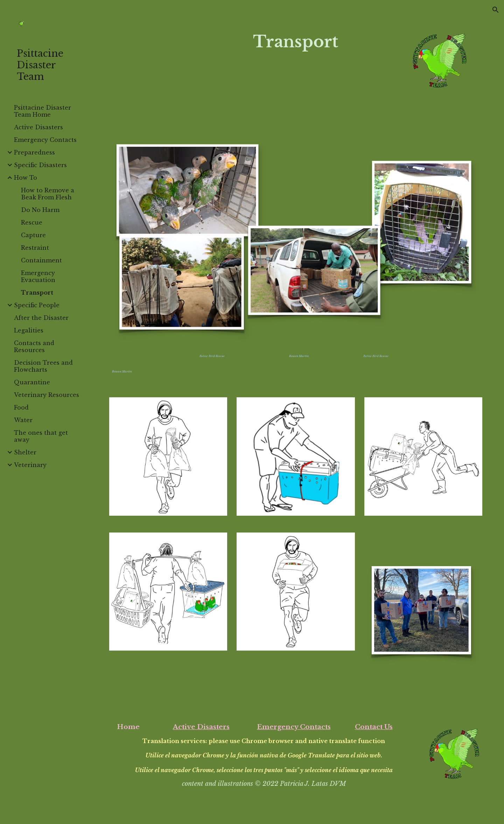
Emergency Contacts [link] (45, 140)
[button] (496, 10)
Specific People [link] (37, 305)
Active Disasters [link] (38, 127)
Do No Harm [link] (40, 210)
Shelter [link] (25, 452)
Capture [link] (33, 235)
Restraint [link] (35, 248)
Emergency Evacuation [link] (38, 276)
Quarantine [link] (32, 382)
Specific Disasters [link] (40, 165)
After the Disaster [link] (41, 318)
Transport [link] (37, 293)
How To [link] (26, 178)
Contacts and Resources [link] (34, 346)
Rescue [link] (32, 222)
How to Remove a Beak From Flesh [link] (48, 194)
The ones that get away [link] (41, 436)
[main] (296, 42)
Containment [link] (41, 260)
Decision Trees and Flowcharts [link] (43, 366)
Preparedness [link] (34, 152)
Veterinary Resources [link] (47, 395)
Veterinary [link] (30, 465)
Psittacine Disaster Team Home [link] (43, 111)
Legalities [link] (29, 330)
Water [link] (23, 420)
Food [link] (21, 407)
